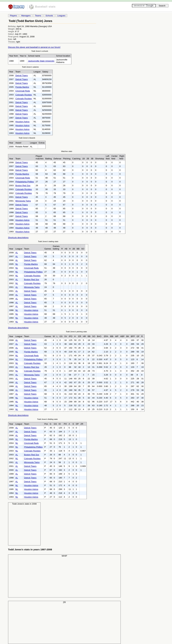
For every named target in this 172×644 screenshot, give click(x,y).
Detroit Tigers (22, 75)
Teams (38, 16)
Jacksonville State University (41, 61)
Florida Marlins (22, 87)
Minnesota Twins (23, 201)
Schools (49, 16)
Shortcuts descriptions (18, 238)
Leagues (61, 16)
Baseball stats (45, 7)
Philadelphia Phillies (25, 182)
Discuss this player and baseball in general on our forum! (34, 47)
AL (17, 253)
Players (13, 16)
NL (17, 264)
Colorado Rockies (24, 95)
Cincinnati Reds (23, 91)
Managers (26, 16)
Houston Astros (22, 122)
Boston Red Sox (23, 185)
